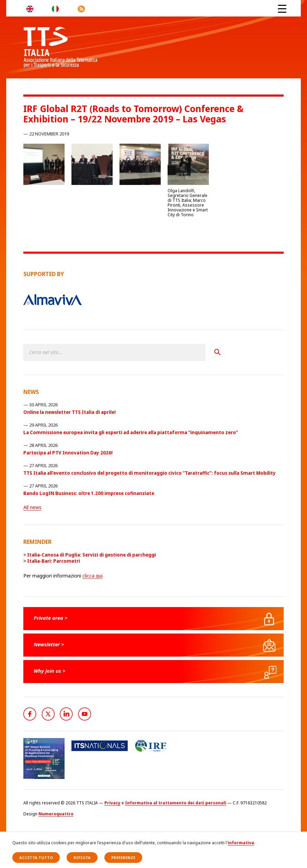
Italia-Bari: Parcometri (54, 561)
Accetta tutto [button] (36, 858)
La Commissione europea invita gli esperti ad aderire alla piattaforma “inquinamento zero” (131, 432)
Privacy (112, 803)
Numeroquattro (56, 814)
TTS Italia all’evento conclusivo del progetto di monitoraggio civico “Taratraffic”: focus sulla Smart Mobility (150, 473)
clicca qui (92, 576)
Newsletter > (49, 644)
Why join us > (50, 671)
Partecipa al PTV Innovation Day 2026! (68, 453)
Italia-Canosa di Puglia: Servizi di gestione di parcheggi (92, 555)
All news (32, 507)
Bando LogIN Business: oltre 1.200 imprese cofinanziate (89, 493)
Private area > (51, 618)
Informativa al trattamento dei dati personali (176, 803)
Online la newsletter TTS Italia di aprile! (70, 412)
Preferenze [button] (123, 858)
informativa (241, 843)
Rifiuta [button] (82, 858)
